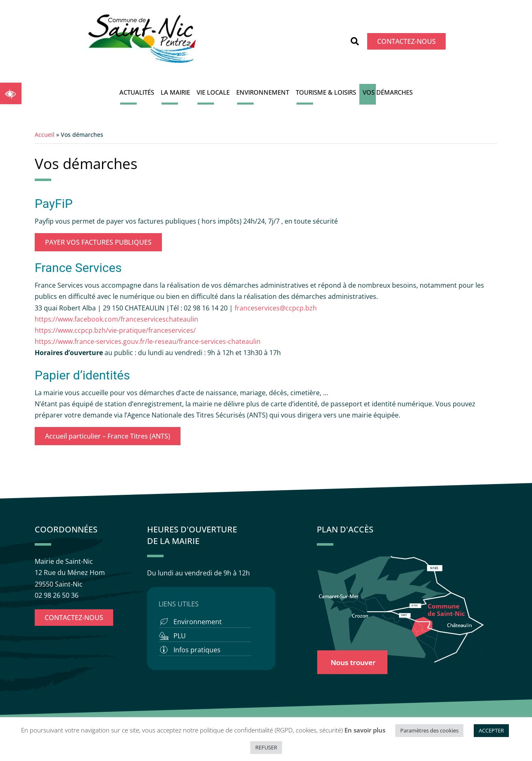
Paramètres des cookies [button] (429, 730)
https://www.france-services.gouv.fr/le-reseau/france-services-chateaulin (148, 341)
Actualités (137, 92)
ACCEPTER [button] (491, 730)
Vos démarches (388, 92)
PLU (180, 636)
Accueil (45, 135)
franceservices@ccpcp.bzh (277, 308)
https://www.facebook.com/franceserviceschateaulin (116, 319)
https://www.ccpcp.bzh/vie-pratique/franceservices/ (115, 330)
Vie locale (213, 92)
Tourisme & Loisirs (326, 92)
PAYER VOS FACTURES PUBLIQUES (98, 242)
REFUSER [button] (266, 747)
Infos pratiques (197, 650)
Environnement (263, 92)
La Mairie (175, 92)
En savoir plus (365, 730)
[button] (11, 93)
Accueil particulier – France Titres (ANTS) (108, 436)
